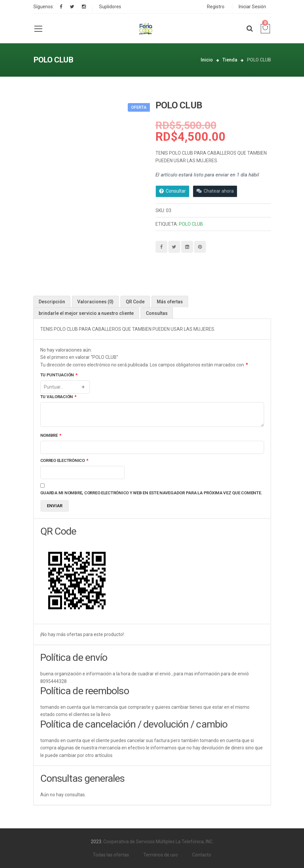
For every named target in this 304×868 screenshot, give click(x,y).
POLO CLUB (191, 224)
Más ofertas (170, 302)
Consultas (157, 313)
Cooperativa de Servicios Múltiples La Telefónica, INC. (158, 842)
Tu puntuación (59, 375)
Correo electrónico (64, 461)
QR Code (135, 302)
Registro (216, 7)
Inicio (207, 60)
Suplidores (110, 7)
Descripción (52, 302)
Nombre (51, 436)
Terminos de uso (161, 855)
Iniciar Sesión (252, 7)
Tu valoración (58, 397)
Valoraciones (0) (95, 302)
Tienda (230, 60)
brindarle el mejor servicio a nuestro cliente (86, 313)
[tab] (52, 302)
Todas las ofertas (111, 855)
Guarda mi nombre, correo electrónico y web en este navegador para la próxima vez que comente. (151, 493)
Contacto (202, 855)
